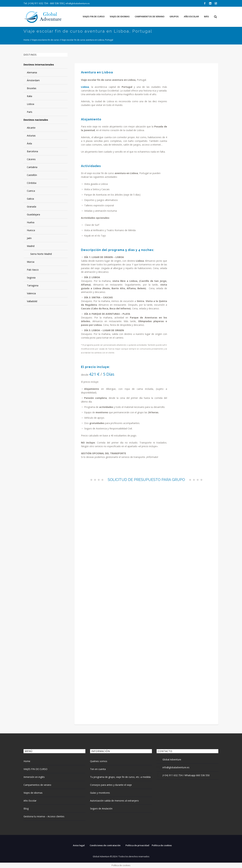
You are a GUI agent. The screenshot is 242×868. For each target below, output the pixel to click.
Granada (32, 207)
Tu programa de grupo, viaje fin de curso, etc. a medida (120, 777)
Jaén (29, 238)
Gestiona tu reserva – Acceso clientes (44, 816)
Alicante (31, 128)
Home (26, 40)
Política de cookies (162, 845)
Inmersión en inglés (34, 777)
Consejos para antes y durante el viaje (111, 785)
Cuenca (31, 191)
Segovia (31, 278)
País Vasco (33, 270)
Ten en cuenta (98, 769)
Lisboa (31, 104)
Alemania (32, 72)
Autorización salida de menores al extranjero (114, 801)
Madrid (31, 246)
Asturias (31, 136)
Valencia (31, 293)
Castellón (32, 175)
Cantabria (32, 167)
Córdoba (32, 183)
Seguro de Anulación (101, 808)
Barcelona (32, 151)
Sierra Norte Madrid (41, 254)
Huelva (31, 222)
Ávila (29, 143)
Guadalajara (33, 214)
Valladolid (32, 301)
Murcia (31, 262)
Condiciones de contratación (105, 845)
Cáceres (31, 159)
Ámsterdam (33, 80)
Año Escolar (30, 801)
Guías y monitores (100, 793)
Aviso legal (79, 845)
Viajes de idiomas (33, 793)
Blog (26, 808)
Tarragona (33, 285)
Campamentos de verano (37, 785)
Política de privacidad (137, 845)
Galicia (30, 199)
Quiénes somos (99, 761)
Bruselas (32, 88)
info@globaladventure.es (78, 3)
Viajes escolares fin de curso (45, 40)
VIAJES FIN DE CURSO (35, 769)
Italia (29, 96)
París (30, 112)
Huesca (31, 230)
